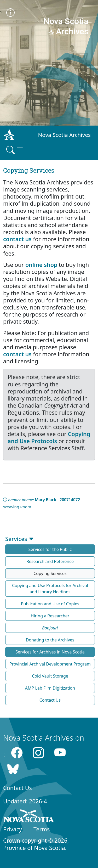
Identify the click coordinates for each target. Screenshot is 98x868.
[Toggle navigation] (15, 150)
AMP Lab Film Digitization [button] (50, 688)
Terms (42, 829)
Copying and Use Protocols (49, 437)
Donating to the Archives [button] (50, 640)
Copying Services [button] (50, 573)
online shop (41, 265)
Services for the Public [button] (50, 549)
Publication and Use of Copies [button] (50, 604)
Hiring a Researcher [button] (50, 616)
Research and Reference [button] (50, 561)
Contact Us (18, 788)
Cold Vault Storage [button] (50, 676)
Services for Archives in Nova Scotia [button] (50, 652)
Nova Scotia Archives (64, 135)
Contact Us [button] (50, 700)
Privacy (13, 829)
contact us (17, 239)
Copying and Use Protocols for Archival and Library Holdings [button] (50, 589)
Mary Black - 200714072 (58, 500)
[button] (50, 628)
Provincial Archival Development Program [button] (50, 664)
